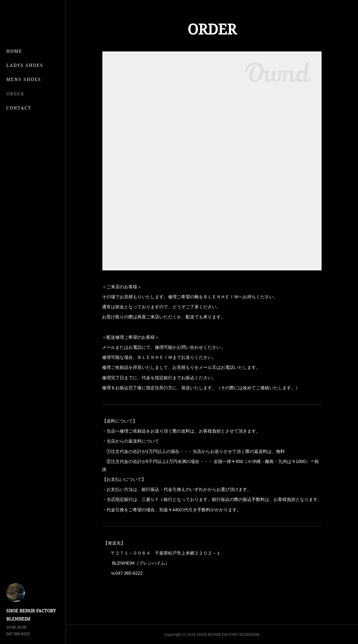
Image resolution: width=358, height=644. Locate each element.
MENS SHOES (24, 79)
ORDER (15, 94)
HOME (14, 51)
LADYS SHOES (25, 65)
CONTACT (19, 108)
